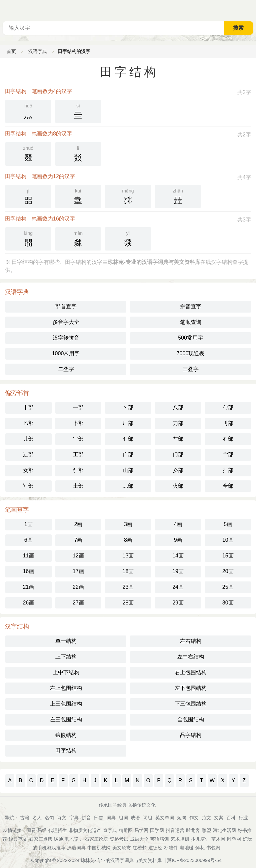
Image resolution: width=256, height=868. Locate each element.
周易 (31, 830)
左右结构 (191, 641)
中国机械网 (99, 848)
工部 (78, 455)
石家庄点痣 (41, 839)
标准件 (171, 848)
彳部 (228, 439)
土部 (78, 486)
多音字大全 (66, 322)
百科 (231, 818)
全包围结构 (191, 719)
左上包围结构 (66, 688)
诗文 (62, 818)
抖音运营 (175, 830)
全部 (228, 486)
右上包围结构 (191, 672)
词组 (148, 818)
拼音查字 (191, 306)
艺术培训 (180, 839)
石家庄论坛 (96, 839)
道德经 (155, 848)
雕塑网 (234, 839)
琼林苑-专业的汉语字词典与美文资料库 (121, 860)
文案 (219, 818)
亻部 (128, 439)
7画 (78, 540)
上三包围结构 (66, 704)
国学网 (157, 830)
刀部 (178, 423)
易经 (42, 830)
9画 (178, 540)
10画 (228, 540)
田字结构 (66, 750)
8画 (128, 540)
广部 (128, 455)
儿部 (28, 439)
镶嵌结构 (66, 735)
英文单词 (165, 818)
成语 (135, 818)
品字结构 (191, 735)
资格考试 (119, 839)
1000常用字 (66, 353)
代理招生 (58, 830)
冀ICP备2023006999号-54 (194, 860)
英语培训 (160, 839)
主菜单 (251, 10)
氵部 (28, 486)
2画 (78, 524)
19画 (178, 571)
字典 (74, 818)
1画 (28, 524)
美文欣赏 (122, 848)
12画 (78, 556)
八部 (178, 407)
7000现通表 (191, 353)
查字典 (110, 830)
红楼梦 (140, 848)
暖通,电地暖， (69, 839)
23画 (128, 587)
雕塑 (206, 830)
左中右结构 (191, 657)
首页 (11, 51)
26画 (28, 603)
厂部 (128, 423)
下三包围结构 (191, 704)
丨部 (28, 407)
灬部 (128, 486)
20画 (228, 571)
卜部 (78, 423)
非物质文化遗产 (85, 830)
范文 (206, 818)
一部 (78, 407)
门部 (178, 455)
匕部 (28, 423)
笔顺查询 (191, 322)
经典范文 (18, 839)
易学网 (141, 830)
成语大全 (139, 839)
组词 (123, 818)
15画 (228, 556)
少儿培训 (200, 839)
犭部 (78, 470)
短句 (182, 818)
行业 (243, 818)
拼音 (86, 818)
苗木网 (218, 839)
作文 (194, 818)
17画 (78, 571)
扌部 (228, 470)
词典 (111, 818)
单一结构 (66, 641)
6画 (28, 540)
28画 (128, 603)
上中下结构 (66, 672)
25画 (228, 587)
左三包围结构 (66, 719)
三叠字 (191, 369)
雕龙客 (193, 830)
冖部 (78, 439)
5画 (228, 524)
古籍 (25, 818)
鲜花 (200, 848)
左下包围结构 (191, 688)
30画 (228, 603)
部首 (99, 818)
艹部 (178, 439)
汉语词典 (76, 848)
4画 (178, 524)
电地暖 (187, 848)
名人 (37, 818)
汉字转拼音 (66, 338)
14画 (178, 556)
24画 (178, 587)
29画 (178, 603)
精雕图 (126, 830)
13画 (128, 556)
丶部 (128, 407)
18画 (128, 571)
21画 (28, 587)
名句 (49, 818)
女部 (28, 470)
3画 (128, 524)
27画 (78, 603)
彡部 (178, 470)
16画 (28, 571)
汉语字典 (38, 51)
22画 (78, 587)
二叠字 (66, 369)
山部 (128, 470)
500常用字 (190, 338)
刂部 (228, 423)
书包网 (213, 848)
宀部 (228, 455)
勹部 (228, 407)
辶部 (28, 455)
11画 (28, 556)
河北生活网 (224, 830)
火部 (178, 486)
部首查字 (66, 306)
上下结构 (66, 657)
